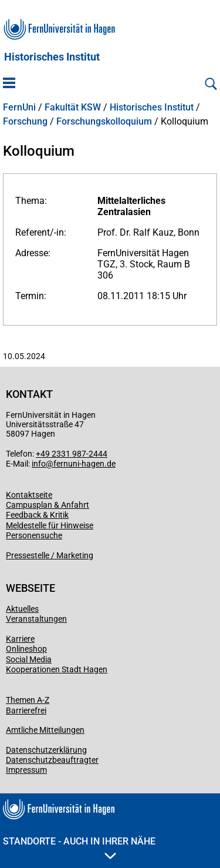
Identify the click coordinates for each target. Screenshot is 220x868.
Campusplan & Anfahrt (48, 505)
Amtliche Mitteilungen (45, 730)
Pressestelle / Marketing (50, 555)
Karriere (20, 639)
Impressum (26, 770)
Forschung (25, 122)
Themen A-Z (28, 700)
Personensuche (34, 535)
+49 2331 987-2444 (72, 454)
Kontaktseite (29, 495)
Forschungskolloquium (104, 122)
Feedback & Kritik (37, 515)
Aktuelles (22, 609)
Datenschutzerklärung (46, 750)
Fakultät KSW (73, 108)
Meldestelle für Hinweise (50, 525)
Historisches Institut (52, 57)
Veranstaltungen (36, 619)
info (39, 464)
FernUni (19, 108)
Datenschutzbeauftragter (52, 760)
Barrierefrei (26, 711)
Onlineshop (26, 649)
